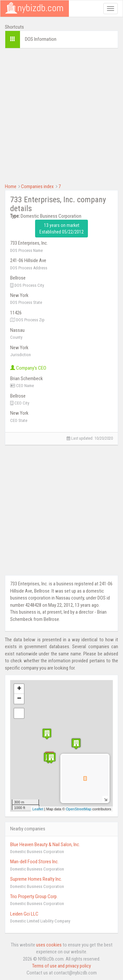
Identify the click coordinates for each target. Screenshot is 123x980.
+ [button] (19, 689)
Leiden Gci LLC (24, 914)
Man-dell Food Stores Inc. (34, 862)
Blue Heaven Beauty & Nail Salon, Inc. (45, 845)
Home (11, 186)
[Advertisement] (61, 115)
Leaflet (38, 809)
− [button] (19, 699)
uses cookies (49, 945)
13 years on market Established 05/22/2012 (61, 229)
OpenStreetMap (79, 809)
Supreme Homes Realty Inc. (36, 879)
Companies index (37, 186)
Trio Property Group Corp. (34, 896)
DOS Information (41, 39)
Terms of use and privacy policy (61, 966)
